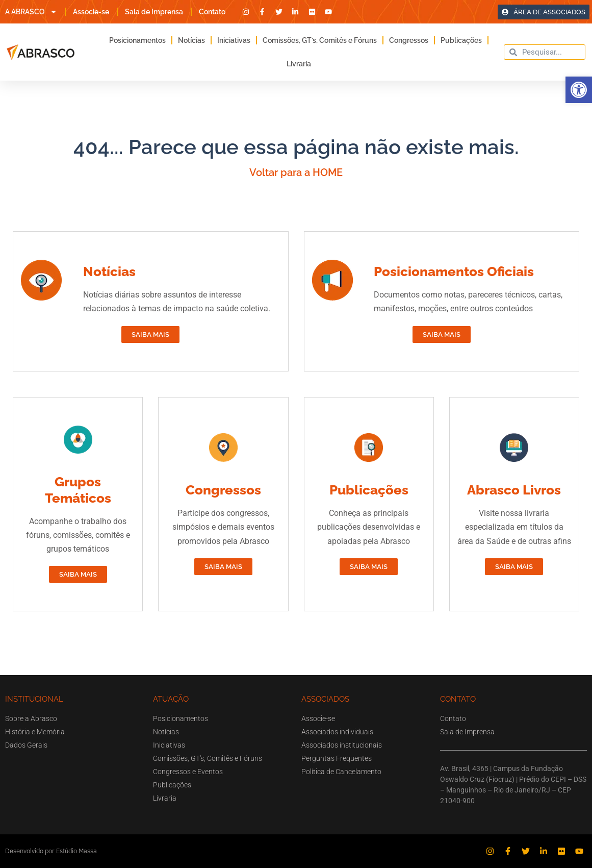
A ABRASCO (31, 12)
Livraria (299, 64)
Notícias (191, 40)
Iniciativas (234, 40)
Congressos (409, 40)
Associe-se (91, 12)
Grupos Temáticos (78, 490)
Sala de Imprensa (154, 12)
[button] (579, 90)
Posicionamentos (137, 40)
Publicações (461, 40)
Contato (212, 12)
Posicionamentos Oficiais (454, 271)
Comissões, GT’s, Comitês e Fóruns (320, 40)
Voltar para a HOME (296, 172)
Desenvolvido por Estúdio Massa (51, 851)
